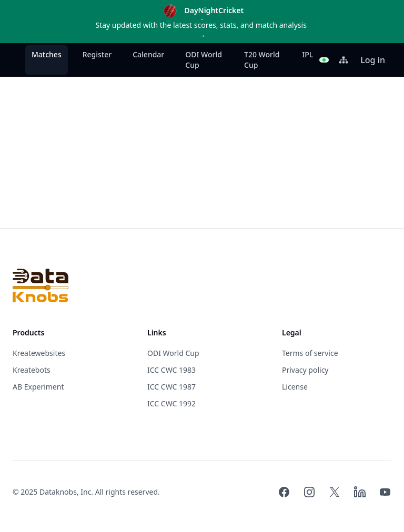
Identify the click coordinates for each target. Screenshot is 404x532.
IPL (307, 54)
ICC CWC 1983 (171, 370)
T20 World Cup (262, 60)
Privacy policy (305, 370)
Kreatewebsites (39, 353)
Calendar (148, 54)
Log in (373, 60)
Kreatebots (32, 370)
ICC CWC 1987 (171, 387)
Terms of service (310, 353)
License (295, 387)
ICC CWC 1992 (171, 403)
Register (97, 54)
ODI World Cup (204, 60)
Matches (47, 54)
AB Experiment (38, 387)
